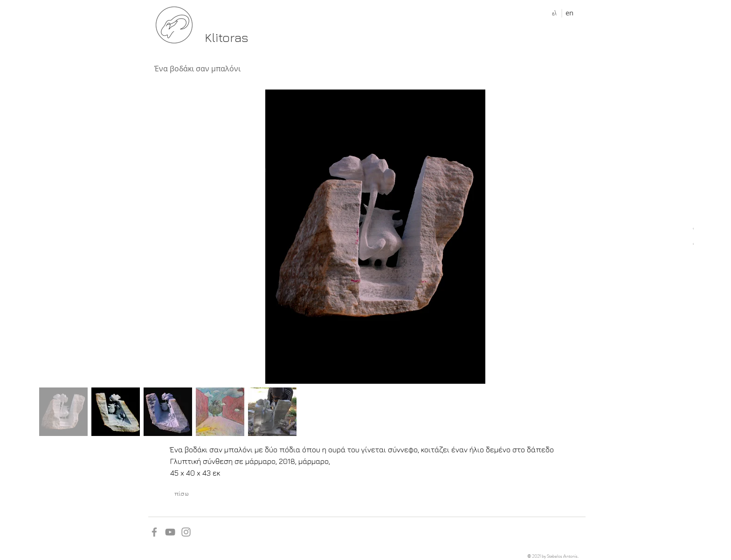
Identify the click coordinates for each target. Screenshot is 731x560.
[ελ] (554, 13)
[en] (569, 13)
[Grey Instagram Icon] (186, 532)
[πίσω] (181, 493)
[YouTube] (170, 532)
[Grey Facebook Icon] (154, 532)
